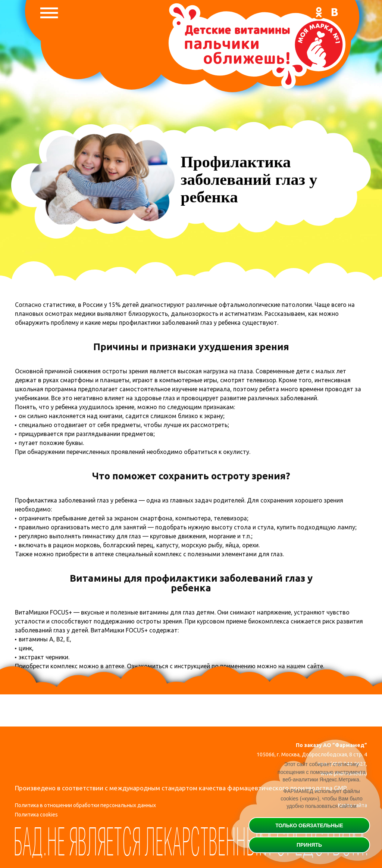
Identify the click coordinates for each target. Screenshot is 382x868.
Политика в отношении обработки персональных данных (85, 805)
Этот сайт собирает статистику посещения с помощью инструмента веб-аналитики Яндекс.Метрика (322, 772)
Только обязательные (309, 825)
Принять (309, 845)
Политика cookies (36, 815)
